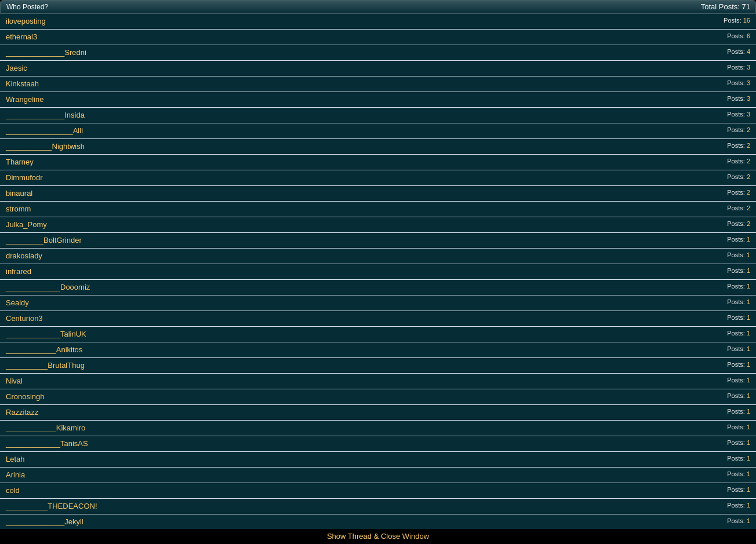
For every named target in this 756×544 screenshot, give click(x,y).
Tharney (20, 162)
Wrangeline (25, 99)
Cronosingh (25, 397)
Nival (14, 381)
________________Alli (44, 131)
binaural (19, 193)
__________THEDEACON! (52, 506)
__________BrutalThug (45, 365)
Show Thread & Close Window (378, 536)
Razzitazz (22, 412)
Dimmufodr (24, 178)
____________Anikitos (44, 350)
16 (747, 20)
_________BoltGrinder (44, 240)
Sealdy (17, 303)
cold (13, 490)
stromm (18, 209)
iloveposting (26, 21)
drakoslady (24, 256)
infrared (19, 271)
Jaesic (17, 68)
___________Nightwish (45, 146)
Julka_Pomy (26, 224)
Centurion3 (24, 318)
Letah (15, 459)
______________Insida (45, 115)
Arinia (15, 475)
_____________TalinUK (46, 334)
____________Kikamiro (46, 428)
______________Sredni (46, 52)
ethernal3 (21, 37)
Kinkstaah (22, 84)
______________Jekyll (45, 522)
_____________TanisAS (47, 443)
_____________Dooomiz (48, 287)
